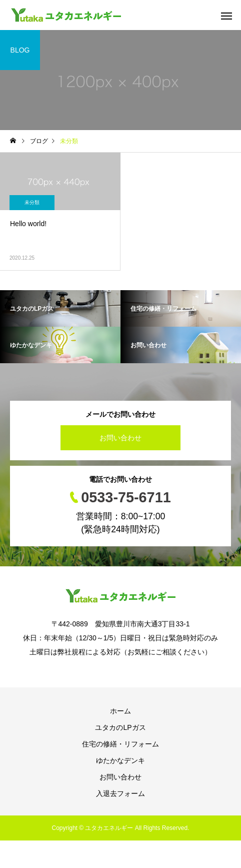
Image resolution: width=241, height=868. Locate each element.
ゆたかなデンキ (120, 760)
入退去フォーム (120, 793)
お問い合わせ (120, 438)
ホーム (120, 711)
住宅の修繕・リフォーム (120, 744)
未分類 (32, 202)
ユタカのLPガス (120, 727)
